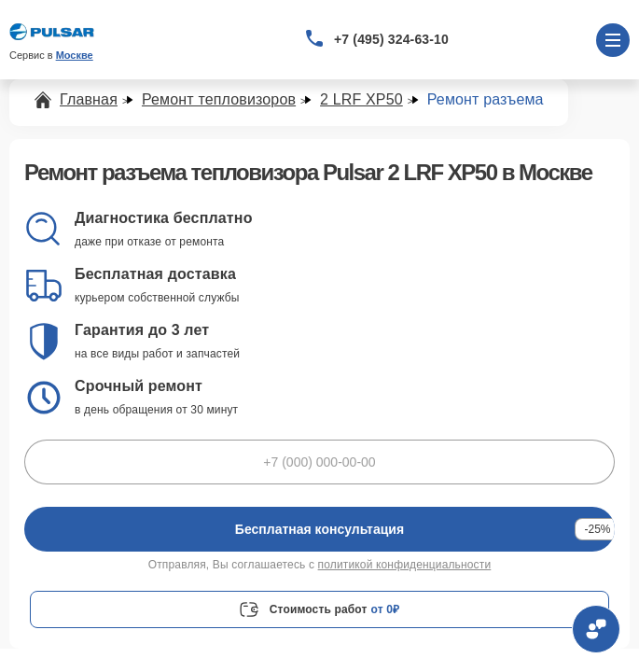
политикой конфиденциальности (405, 565)
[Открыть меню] (613, 40)
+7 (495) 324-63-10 (391, 39)
